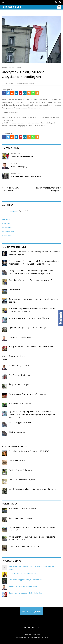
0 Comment (10, 83)
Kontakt (36, 628)
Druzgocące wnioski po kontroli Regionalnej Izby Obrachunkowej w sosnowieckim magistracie (31, 272)
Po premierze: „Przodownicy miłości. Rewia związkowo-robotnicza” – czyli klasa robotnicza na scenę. (34, 263)
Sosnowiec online (30, 634)
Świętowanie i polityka (19, 384)
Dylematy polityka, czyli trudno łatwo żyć (28, 327)
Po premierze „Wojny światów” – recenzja (28, 394)
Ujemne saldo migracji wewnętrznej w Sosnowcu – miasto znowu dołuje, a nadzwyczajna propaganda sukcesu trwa (32, 414)
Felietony (6, 219)
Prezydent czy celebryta (20, 366)
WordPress (26, 637)
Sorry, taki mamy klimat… (21, 518)
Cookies (27, 628)
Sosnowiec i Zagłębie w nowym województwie (25, 580)
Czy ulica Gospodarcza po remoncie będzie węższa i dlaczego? (32, 529)
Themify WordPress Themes (40, 637)
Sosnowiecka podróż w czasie (22, 508)
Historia (6, 223)
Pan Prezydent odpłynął (20, 375)
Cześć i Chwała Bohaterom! (21, 470)
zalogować (14, 211)
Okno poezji (7, 236)
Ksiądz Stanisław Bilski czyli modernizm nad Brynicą (32, 489)
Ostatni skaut (15, 290)
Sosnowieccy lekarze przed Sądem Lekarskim (25, 593)
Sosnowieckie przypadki (20, 403)
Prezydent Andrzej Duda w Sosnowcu (27, 176)
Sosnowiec (17, 67)
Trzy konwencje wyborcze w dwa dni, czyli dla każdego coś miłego (34, 300)
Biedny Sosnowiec (17, 432)
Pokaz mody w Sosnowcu (22, 157)
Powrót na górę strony (32, 612)
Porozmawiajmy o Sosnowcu (11, 189)
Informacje (6, 67)
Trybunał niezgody (19, 167)
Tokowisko (7, 228)
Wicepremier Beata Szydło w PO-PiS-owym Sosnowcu (33, 347)
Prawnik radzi (8, 232)
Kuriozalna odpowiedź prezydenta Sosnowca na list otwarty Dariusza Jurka (32, 310)
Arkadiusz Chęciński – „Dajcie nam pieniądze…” (30, 280)
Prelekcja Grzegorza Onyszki (22, 480)
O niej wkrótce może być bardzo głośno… (24, 573)
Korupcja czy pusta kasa (20, 337)
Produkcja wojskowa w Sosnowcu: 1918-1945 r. (30, 451)
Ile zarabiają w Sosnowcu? (21, 422)
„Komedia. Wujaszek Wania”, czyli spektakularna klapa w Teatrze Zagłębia (34, 253)
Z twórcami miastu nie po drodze (24, 546)
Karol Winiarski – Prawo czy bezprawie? (23, 586)
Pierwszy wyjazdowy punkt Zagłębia (48, 189)
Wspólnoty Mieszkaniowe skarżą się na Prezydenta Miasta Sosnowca (32, 538)
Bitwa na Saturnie (17, 461)
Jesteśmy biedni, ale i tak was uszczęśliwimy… (30, 318)
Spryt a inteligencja (18, 356)
